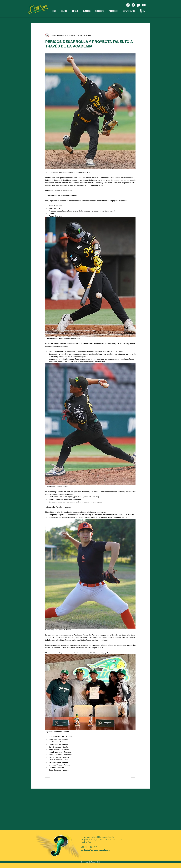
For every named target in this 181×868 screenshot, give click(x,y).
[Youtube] (144, 5)
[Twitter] (138, 5)
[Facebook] (133, 5)
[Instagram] (128, 5)
